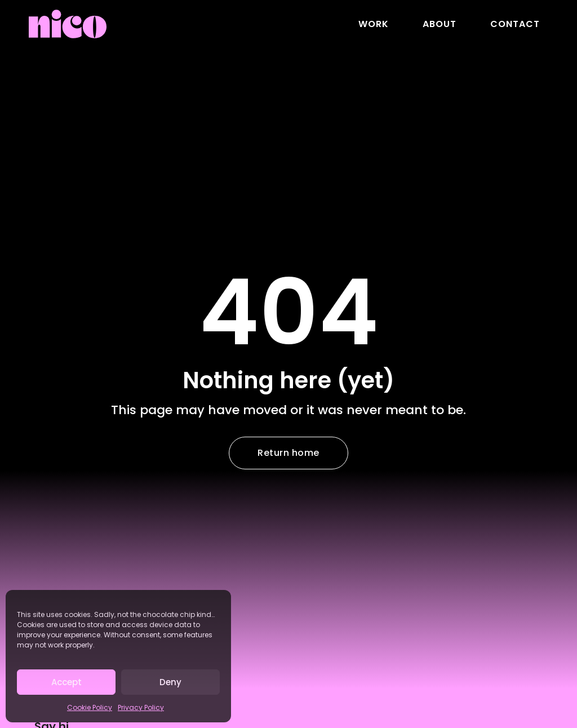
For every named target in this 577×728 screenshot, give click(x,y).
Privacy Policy (141, 707)
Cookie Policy (90, 707)
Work (374, 24)
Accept (66, 682)
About (440, 24)
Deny (170, 682)
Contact (515, 24)
